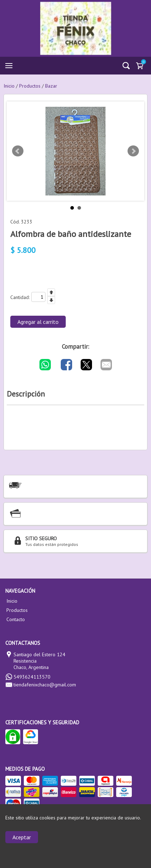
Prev (18, 151)
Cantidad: (20, 297)
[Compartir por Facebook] (66, 365)
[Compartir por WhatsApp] (45, 365)
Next (133, 151)
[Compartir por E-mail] (106, 365)
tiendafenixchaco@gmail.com (45, 685)
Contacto (16, 619)
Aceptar (22, 837)
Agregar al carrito (38, 322)
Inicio (12, 601)
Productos (17, 610)
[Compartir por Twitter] (86, 365)
